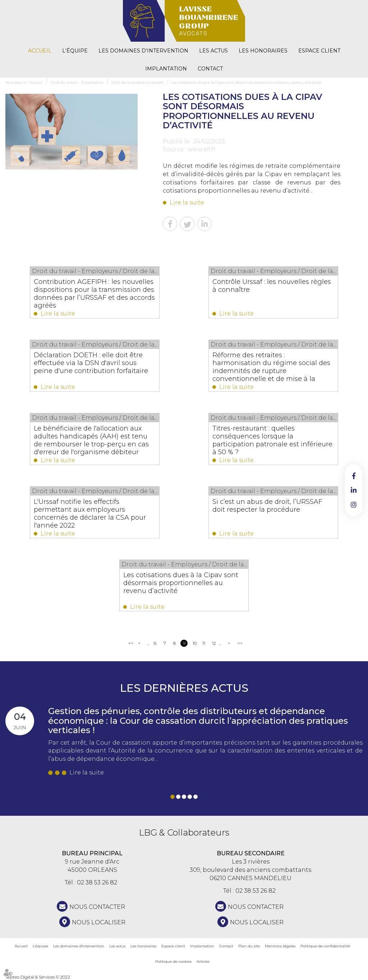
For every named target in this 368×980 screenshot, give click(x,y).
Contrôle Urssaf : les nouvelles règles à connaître (272, 286)
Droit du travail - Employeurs (77, 82)
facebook (354, 476)
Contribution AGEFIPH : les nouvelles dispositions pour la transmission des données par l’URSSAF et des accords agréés (95, 294)
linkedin (354, 490)
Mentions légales (280, 946)
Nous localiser (99, 922)
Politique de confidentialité (325, 946)
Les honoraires (263, 51)
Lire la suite (187, 203)
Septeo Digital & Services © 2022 (38, 977)
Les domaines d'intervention (143, 51)
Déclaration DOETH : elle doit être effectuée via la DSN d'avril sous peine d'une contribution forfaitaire (91, 363)
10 (195, 643)
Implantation (166, 69)
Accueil (40, 51)
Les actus (213, 51)
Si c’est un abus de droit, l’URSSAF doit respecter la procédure (268, 506)
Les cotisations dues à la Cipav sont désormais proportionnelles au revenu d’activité (246, 82)
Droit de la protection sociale (137, 82)
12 (214, 643)
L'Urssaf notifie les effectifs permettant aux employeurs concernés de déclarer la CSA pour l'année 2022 (90, 514)
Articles (203, 961)
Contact (210, 69)
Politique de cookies (173, 961)
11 (204, 643)
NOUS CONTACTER (97, 907)
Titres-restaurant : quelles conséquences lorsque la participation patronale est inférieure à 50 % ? (273, 440)
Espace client (319, 51)
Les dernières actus (184, 688)
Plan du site (249, 946)
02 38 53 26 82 (97, 882)
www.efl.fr (202, 149)
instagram (354, 505)
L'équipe (75, 51)
